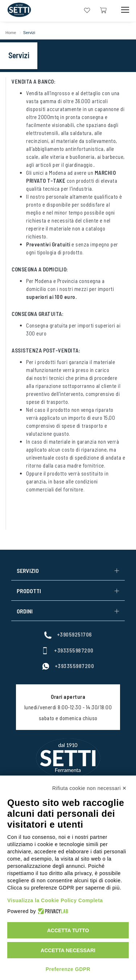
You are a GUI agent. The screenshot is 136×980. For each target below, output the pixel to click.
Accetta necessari (68, 950)
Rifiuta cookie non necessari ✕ (90, 788)
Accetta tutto (68, 930)
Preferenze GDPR (68, 969)
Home (11, 33)
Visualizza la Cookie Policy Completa (55, 900)
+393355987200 (67, 650)
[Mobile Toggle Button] (125, 10)
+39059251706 (68, 635)
